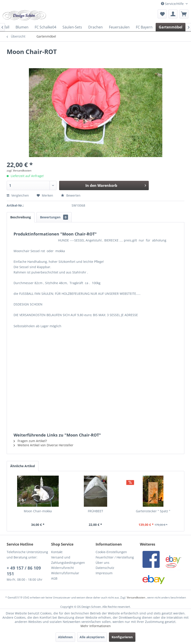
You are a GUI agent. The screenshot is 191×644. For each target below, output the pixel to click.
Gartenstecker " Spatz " (153, 511)
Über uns (103, 563)
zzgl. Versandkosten (19, 170)
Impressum (104, 573)
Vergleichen (18, 195)
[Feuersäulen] (119, 27)
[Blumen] (22, 27)
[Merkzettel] (162, 14)
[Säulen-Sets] (72, 27)
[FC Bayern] (144, 27)
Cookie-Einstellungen (111, 552)
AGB (54, 578)
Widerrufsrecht (62, 568)
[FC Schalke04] (45, 27)
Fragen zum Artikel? (30, 441)
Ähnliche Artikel (23, 466)
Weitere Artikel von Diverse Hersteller (43, 445)
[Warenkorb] (184, 14)
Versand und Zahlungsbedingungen (68, 560)
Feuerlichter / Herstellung (115, 557)
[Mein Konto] (173, 14)
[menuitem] (162, 14)
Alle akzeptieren (92, 637)
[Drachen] (95, 27)
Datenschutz (105, 568)
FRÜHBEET (95, 511)
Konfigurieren (122, 637)
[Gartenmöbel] (171, 27)
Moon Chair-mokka (38, 511)
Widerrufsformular (65, 573)
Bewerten (71, 195)
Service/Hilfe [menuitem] (173, 4)
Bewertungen (54, 217)
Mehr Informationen (96, 626)
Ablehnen (65, 637)
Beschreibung (21, 217)
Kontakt (57, 552)
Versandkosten (136, 597)
